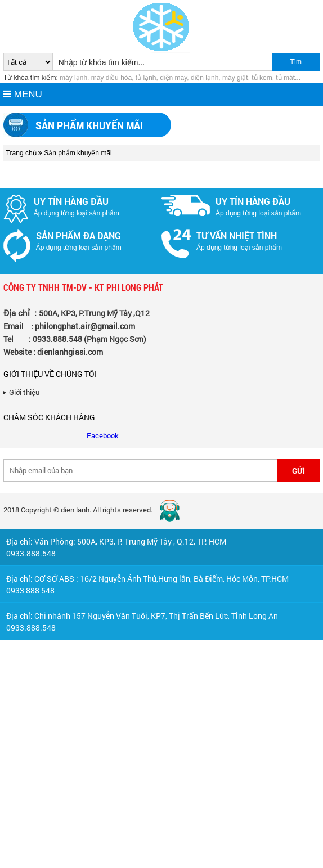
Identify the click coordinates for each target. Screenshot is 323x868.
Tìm (296, 62)
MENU (23, 94)
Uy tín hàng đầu (71, 201)
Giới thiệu (24, 392)
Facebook (103, 435)
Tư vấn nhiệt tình (237, 235)
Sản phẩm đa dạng (78, 235)
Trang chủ (21, 153)
